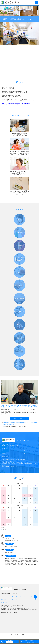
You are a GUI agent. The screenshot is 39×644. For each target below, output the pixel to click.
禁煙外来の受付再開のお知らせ (15, 92)
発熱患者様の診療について (13, 96)
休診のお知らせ (8, 88)
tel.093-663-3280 (23, 441)
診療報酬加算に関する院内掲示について (18, 100)
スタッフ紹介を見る (19, 418)
